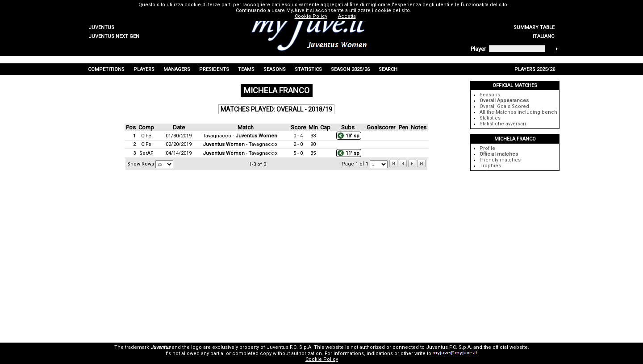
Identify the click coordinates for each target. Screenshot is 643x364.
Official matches (499, 154)
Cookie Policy (322, 359)
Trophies (490, 166)
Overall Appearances (504, 101)
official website (510, 347)
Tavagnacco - (240, 136)
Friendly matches (500, 160)
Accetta (347, 16)
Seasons (490, 95)
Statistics (490, 118)
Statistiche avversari (503, 124)
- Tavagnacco (240, 144)
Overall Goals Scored (504, 106)
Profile (487, 148)
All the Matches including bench (518, 112)
